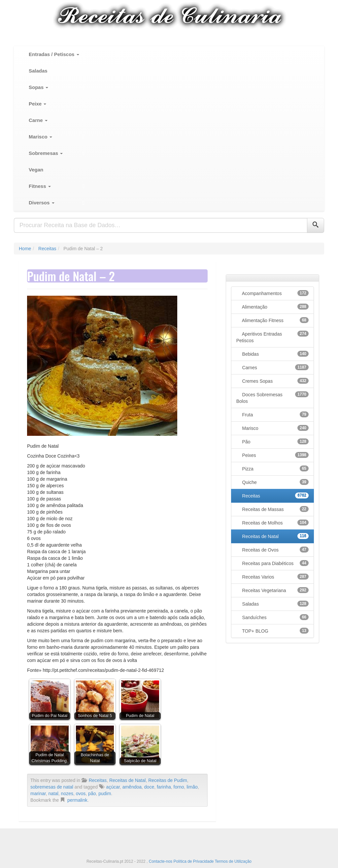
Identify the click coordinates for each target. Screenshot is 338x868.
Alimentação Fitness (275, 320)
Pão (275, 441)
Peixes (275, 455)
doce (149, 787)
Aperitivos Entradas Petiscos (272, 337)
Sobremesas (46, 153)
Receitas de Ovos (275, 550)
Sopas (38, 87)
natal (53, 793)
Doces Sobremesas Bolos (272, 398)
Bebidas (275, 354)
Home (25, 249)
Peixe (37, 104)
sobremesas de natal (52, 787)
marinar (38, 793)
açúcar (113, 787)
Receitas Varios (275, 577)
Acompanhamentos (275, 293)
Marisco (40, 137)
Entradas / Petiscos (54, 54)
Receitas (47, 249)
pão (92, 793)
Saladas (38, 71)
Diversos (42, 203)
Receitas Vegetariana (275, 590)
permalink (77, 800)
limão (192, 787)
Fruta (275, 414)
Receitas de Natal (128, 780)
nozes (67, 793)
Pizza (275, 468)
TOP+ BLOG (275, 631)
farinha (164, 787)
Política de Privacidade (193, 861)
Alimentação (275, 307)
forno (179, 787)
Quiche (275, 482)
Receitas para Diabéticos (275, 563)
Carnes (275, 367)
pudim (105, 793)
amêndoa (132, 787)
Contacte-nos (161, 861)
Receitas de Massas (275, 509)
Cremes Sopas (275, 381)
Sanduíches (275, 617)
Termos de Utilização (233, 861)
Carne (38, 120)
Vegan (36, 170)
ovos (81, 793)
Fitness (40, 186)
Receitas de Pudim (168, 780)
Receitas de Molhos (275, 523)
